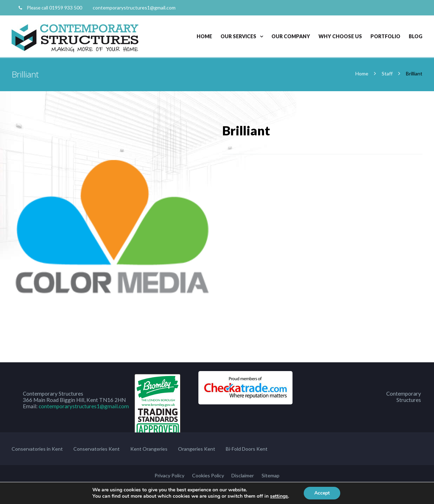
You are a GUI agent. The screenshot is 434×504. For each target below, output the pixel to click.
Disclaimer (243, 475)
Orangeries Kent (197, 449)
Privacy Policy (169, 475)
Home (204, 36)
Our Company (291, 36)
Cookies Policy (208, 475)
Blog (416, 36)
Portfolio (385, 36)
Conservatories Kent (97, 449)
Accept (322, 493)
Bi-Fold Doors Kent (247, 449)
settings (279, 496)
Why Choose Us (340, 36)
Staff (387, 73)
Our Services (238, 36)
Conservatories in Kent (37, 449)
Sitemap (271, 475)
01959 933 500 (66, 8)
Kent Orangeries (149, 449)
